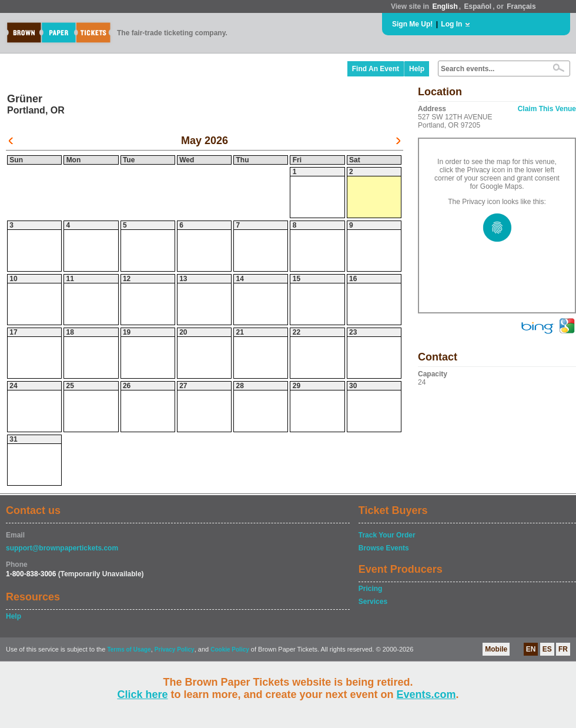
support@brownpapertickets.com (62, 548)
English (445, 6)
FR (563, 649)
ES (547, 649)
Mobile (496, 649)
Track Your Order (387, 535)
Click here (142, 694)
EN (531, 649)
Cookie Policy (230, 649)
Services (373, 602)
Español (478, 6)
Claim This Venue (547, 109)
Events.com (426, 694)
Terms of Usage (129, 649)
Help (417, 69)
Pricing (371, 589)
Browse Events (384, 548)
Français (521, 6)
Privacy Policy (175, 649)
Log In (451, 24)
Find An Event (376, 69)
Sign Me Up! (412, 24)
